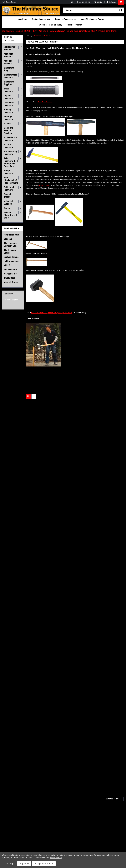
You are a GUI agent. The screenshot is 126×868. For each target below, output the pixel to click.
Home (28, 36)
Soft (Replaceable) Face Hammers (11, 180)
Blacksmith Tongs (9, 69)
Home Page (22, 19)
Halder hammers (12, 261)
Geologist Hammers (8, 118)
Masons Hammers (8, 146)
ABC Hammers (11, 270)
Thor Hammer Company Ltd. (10, 244)
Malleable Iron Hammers (10, 139)
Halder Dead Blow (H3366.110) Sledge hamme (51, 313)
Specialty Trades (8, 196)
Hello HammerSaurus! (9, 2)
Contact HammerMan (41, 19)
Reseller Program (75, 25)
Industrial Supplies (8, 202)
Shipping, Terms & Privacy (50, 25)
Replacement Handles (10, 48)
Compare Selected (114, 799)
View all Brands (11, 282)
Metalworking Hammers (10, 153)
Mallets (7, 124)
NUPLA (7, 265)
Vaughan (8, 239)
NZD (73, 2)
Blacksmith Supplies (9, 83)
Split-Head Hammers (9, 189)
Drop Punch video (45, 102)
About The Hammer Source (92, 19)
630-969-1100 (85, 2)
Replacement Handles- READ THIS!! (19, 31)
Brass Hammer (45, 185)
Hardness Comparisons (65, 19)
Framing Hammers (8, 111)
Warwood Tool (10, 274)
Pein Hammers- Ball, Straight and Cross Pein (11, 162)
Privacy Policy (56, 857)
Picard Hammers (12, 235)
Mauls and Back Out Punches (8, 130)
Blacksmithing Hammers (10, 76)
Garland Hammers (12, 257)
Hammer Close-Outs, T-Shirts (11, 215)
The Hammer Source (10, 251)
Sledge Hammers (8, 172)
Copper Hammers (8, 97)
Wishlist (98, 2)
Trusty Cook (10, 278)
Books (7, 208)
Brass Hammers (8, 90)
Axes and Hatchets (8, 62)
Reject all (24, 864)
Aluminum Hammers (8, 55)
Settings (10, 864)
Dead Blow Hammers (9, 104)
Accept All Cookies (44, 864)
